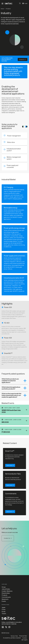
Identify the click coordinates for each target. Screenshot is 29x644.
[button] (23, 59)
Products (8, 9)
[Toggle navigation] (3, 3)
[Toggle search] (20, 3)
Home (2, 9)
